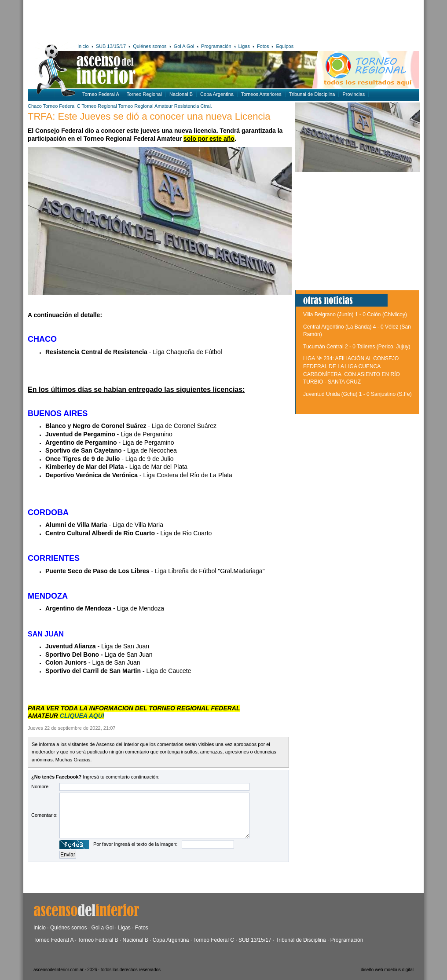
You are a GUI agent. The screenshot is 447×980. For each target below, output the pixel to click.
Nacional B (181, 94)
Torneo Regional (144, 94)
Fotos (263, 46)
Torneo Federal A (101, 94)
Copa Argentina (217, 94)
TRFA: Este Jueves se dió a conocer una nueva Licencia (149, 116)
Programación (216, 46)
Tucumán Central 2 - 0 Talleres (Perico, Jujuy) (357, 347)
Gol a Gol (102, 928)
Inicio (83, 46)
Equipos (285, 46)
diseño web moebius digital (387, 970)
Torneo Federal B (98, 940)
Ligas (244, 46)
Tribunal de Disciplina (312, 94)
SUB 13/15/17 (111, 46)
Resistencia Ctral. (193, 106)
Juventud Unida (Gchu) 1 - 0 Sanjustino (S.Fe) (357, 394)
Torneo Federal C (62, 106)
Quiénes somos (150, 46)
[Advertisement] (156, 20)
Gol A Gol (184, 46)
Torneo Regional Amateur (146, 106)
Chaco (35, 106)
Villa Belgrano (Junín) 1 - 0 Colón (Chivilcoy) (355, 314)
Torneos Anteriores (261, 94)
